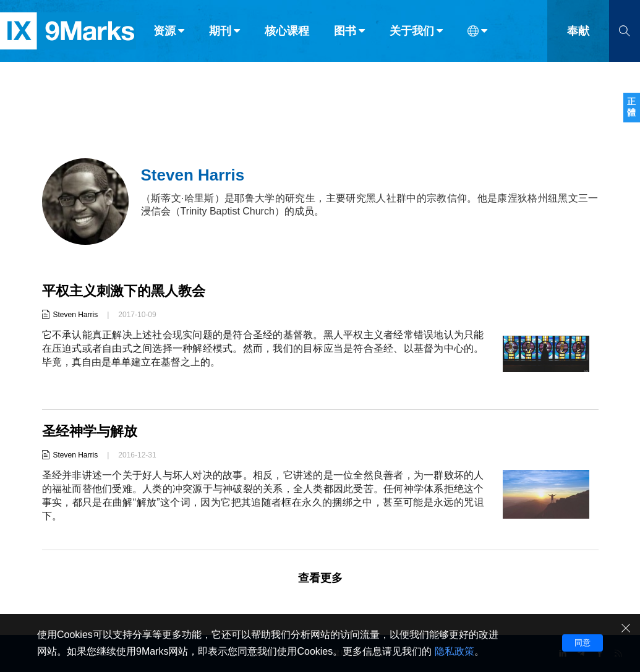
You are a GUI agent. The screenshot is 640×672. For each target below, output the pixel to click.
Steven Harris (76, 315)
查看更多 (320, 578)
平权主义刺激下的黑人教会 (124, 291)
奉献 (578, 36)
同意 (582, 643)
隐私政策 (454, 651)
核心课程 (287, 36)
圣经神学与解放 (90, 431)
